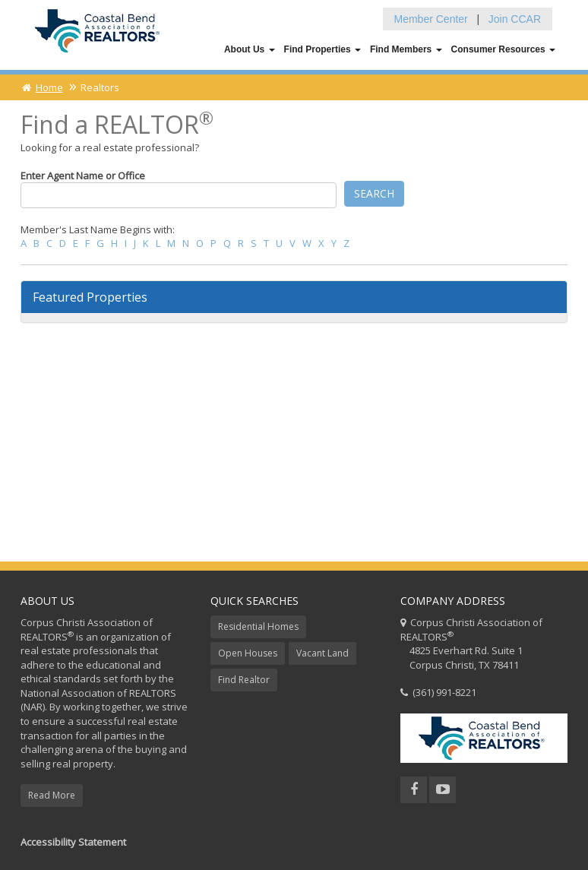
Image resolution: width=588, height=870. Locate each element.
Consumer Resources (503, 49)
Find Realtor (244, 680)
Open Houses (248, 653)
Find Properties (322, 49)
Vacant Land (322, 653)
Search (374, 193)
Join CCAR (515, 19)
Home (42, 87)
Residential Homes (258, 626)
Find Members (406, 49)
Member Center (431, 19)
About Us (250, 49)
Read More (52, 795)
